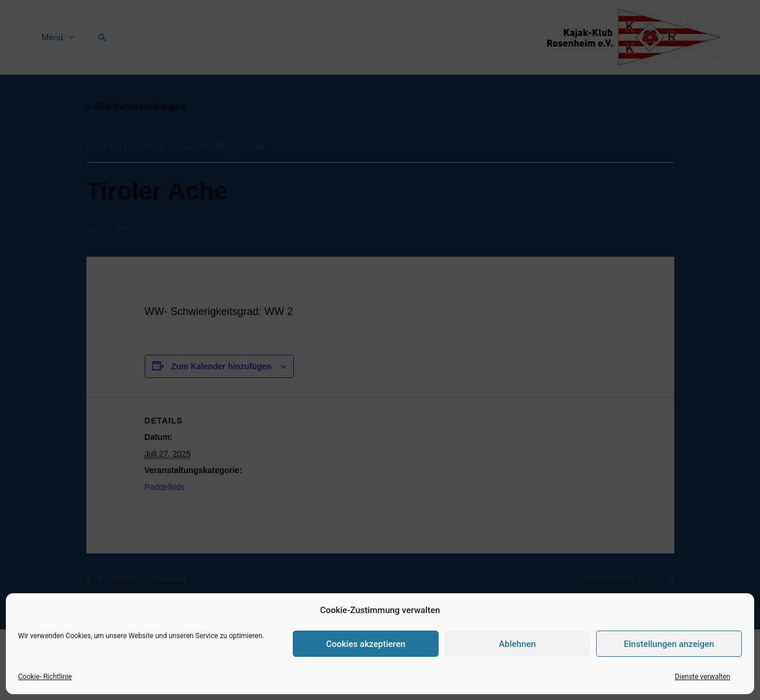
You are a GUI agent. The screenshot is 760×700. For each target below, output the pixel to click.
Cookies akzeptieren (366, 644)
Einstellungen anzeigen (669, 644)
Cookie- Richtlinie (45, 677)
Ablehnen (517, 644)
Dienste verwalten (703, 677)
